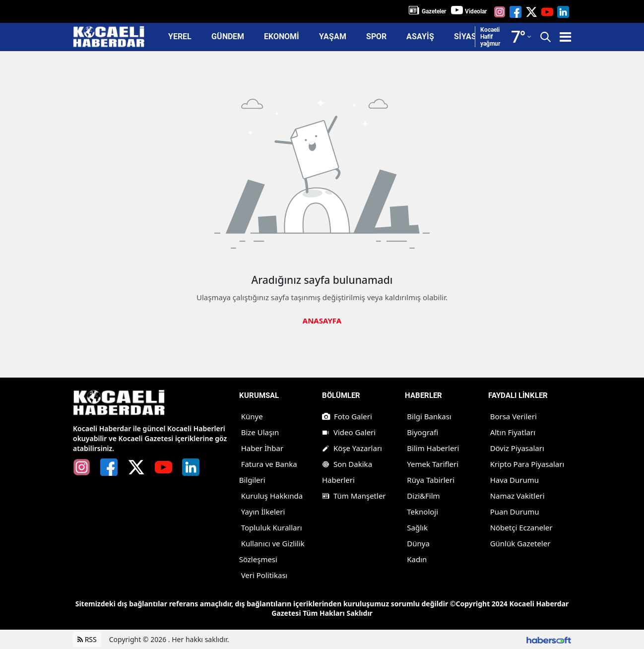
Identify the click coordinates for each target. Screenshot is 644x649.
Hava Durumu (515, 480)
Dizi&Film (423, 496)
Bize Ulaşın (260, 432)
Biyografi (422, 432)
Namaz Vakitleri (517, 496)
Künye (252, 416)
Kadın (417, 559)
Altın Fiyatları (513, 432)
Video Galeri (349, 432)
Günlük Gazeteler (520, 543)
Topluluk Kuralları (272, 527)
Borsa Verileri (514, 416)
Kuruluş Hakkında (272, 496)
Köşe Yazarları (352, 448)
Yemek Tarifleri (433, 464)
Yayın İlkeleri (263, 512)
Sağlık (417, 527)
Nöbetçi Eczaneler (521, 527)
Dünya (418, 543)
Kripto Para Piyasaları (527, 464)
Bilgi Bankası (429, 416)
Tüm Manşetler (354, 496)
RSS (87, 639)
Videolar (476, 11)
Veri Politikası (264, 575)
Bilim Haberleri (433, 448)
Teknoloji (422, 512)
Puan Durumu (515, 512)
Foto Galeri (347, 416)
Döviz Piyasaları (517, 448)
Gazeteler (434, 11)
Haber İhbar (262, 448)
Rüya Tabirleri (431, 480)
